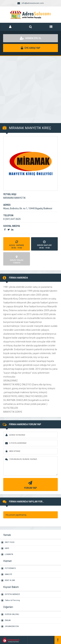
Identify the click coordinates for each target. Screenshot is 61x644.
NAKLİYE (8, 574)
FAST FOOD (10, 542)
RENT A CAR (10, 580)
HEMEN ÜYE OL (31, 38)
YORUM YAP (30, 485)
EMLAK (8, 620)
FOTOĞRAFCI (10, 568)
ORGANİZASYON (12, 626)
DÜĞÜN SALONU (12, 614)
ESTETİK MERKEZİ (12, 594)
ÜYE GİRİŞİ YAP (31, 48)
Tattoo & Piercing (12, 600)
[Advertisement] (30, 88)
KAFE (7, 548)
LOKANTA (9, 554)
